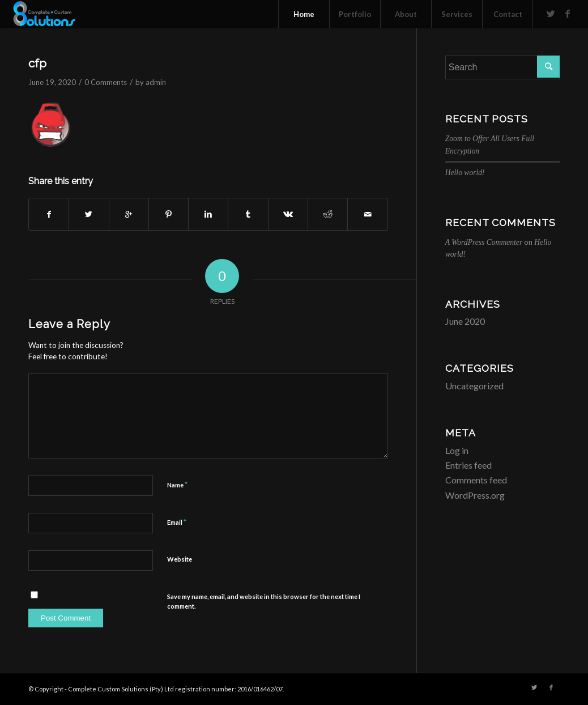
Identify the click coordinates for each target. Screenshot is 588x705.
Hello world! (465, 173)
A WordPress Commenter (484, 242)
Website (180, 559)
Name (177, 485)
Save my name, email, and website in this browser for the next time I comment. (264, 601)
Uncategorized (474, 386)
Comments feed (476, 480)
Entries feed (468, 465)
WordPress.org (475, 495)
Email (177, 522)
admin (156, 82)
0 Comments (106, 82)
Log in (457, 450)
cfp (37, 63)
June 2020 (465, 321)
